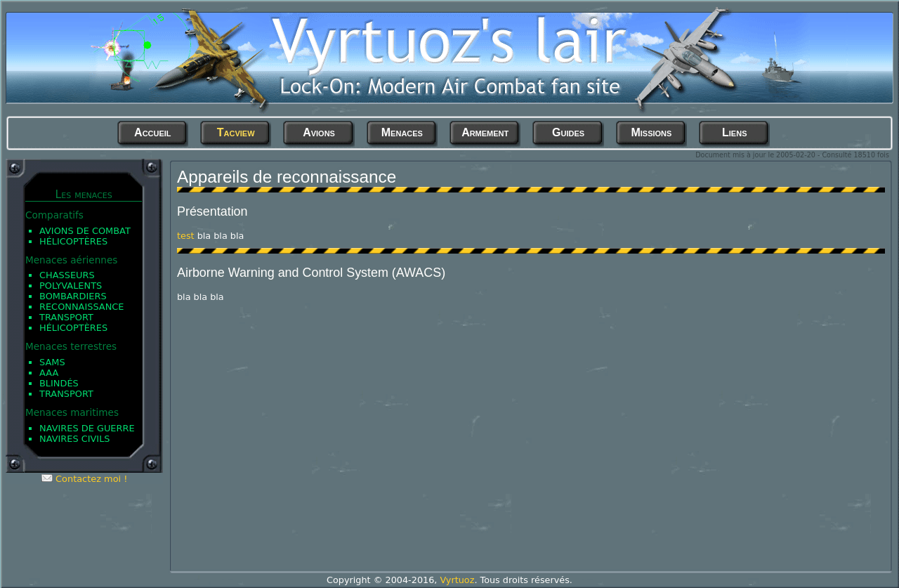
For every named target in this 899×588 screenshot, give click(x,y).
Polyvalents (71, 286)
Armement (485, 132)
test (186, 236)
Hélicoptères (73, 241)
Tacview (236, 132)
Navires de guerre (87, 428)
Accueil (153, 132)
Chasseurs (67, 275)
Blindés (59, 383)
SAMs (52, 362)
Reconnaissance (82, 307)
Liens (734, 132)
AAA (49, 373)
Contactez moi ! (91, 479)
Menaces (402, 132)
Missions (651, 132)
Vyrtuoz (457, 580)
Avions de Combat (85, 231)
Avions (319, 132)
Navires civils (75, 439)
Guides (568, 132)
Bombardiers (73, 296)
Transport (66, 317)
